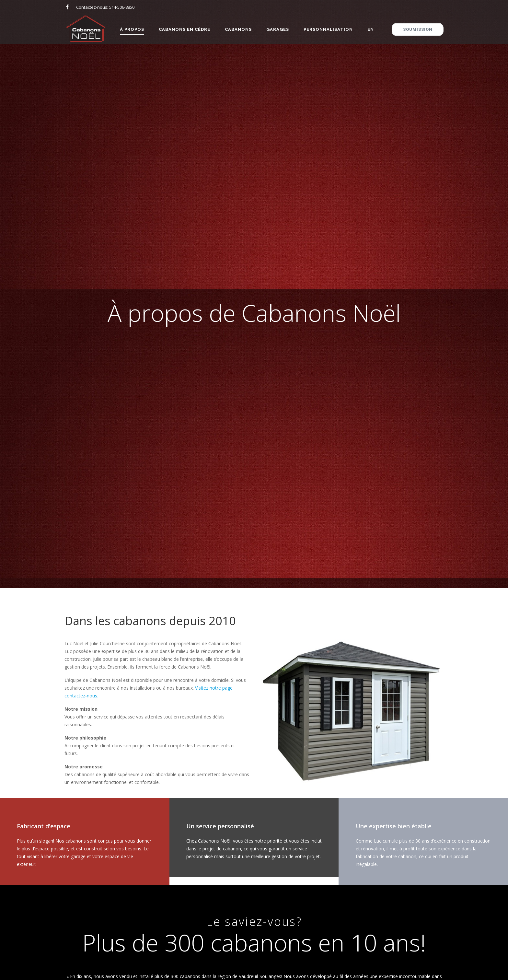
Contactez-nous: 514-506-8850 (105, 7)
